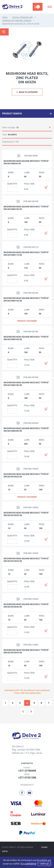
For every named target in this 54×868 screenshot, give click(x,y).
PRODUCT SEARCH (12, 113)
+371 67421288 (27, 777)
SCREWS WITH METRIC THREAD (17, 20)
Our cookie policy (28, 864)
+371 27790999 (27, 771)
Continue (44, 864)
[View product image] (19, 156)
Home (5, 17)
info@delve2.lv (27, 785)
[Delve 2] (12, 7)
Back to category (28, 92)
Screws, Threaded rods (22, 17)
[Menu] (50, 7)
